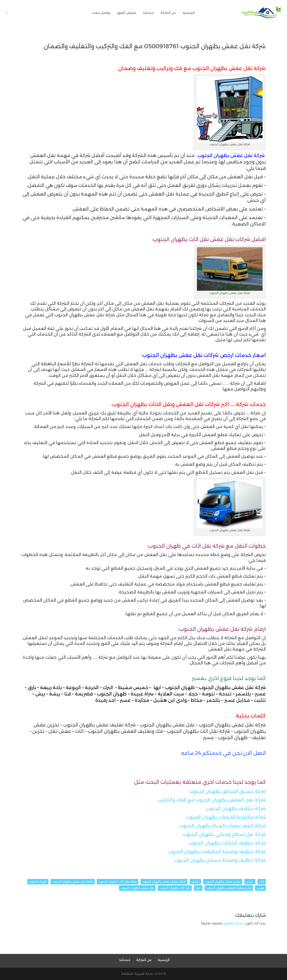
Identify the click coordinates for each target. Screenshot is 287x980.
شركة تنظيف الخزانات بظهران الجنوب (227, 843)
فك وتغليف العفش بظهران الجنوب (229, 888)
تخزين (250, 882)
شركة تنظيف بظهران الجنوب (236, 808)
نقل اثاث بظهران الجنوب (175, 888)
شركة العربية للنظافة (137, 974)
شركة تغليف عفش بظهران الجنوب (164, 882)
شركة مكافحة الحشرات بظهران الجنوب (226, 817)
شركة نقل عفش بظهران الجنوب (73, 882)
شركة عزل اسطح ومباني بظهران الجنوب (224, 834)
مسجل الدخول (234, 923)
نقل (198, 888)
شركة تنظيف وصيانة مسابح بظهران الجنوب (220, 860)
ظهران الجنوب (38, 882)
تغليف (195, 882)
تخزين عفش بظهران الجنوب (223, 882)
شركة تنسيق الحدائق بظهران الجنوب (228, 791)
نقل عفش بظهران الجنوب (137, 888)
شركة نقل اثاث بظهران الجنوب (118, 882)
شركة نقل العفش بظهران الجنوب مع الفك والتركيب (212, 800)
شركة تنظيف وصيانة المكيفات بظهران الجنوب (217, 852)
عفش (260, 888)
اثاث (262, 882)
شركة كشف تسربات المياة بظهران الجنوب (222, 826)
